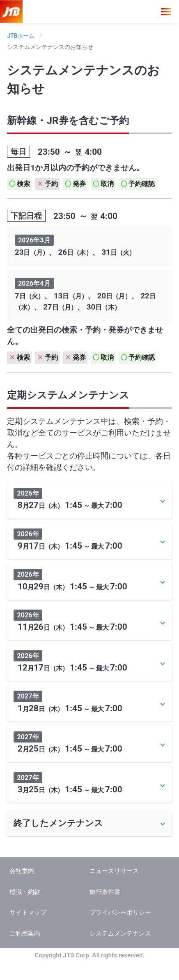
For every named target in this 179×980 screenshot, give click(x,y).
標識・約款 (25, 909)
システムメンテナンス (120, 951)
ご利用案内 (25, 951)
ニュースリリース (114, 888)
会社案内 (22, 888)
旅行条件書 (105, 909)
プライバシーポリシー (120, 930)
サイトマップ (28, 930)
